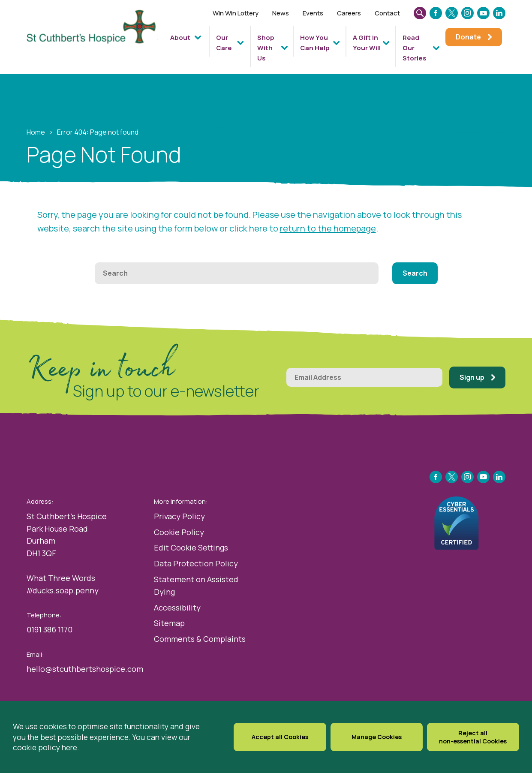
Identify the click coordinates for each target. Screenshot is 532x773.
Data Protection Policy (196, 563)
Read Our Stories (415, 48)
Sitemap (169, 623)
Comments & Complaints (200, 639)
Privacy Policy (179, 516)
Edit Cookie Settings (191, 547)
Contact (387, 13)
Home (36, 132)
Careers (349, 13)
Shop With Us (266, 48)
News (281, 13)
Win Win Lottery (236, 13)
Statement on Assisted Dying (196, 585)
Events (313, 13)
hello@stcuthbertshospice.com (85, 669)
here (69, 755)
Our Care (224, 43)
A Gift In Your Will (367, 43)
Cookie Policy (179, 532)
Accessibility (177, 608)
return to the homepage (328, 228)
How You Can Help (315, 43)
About (180, 38)
